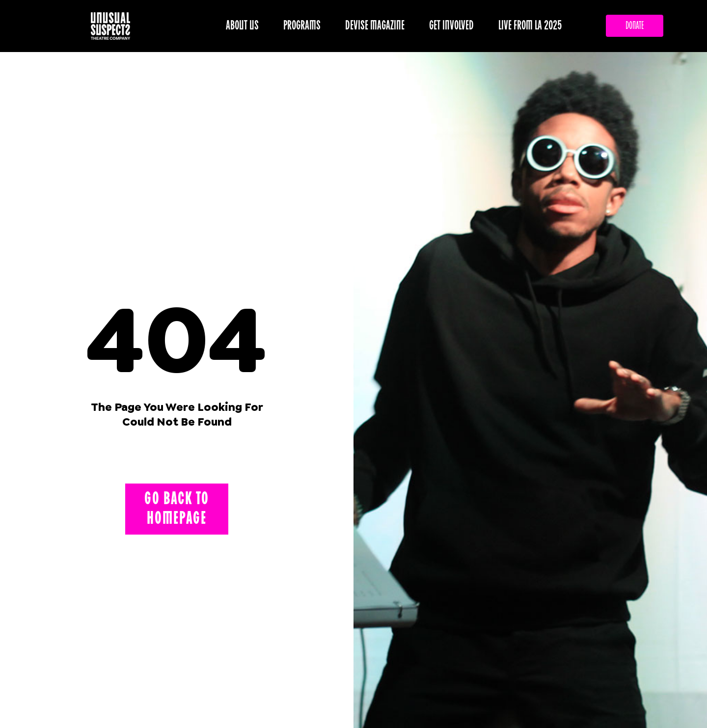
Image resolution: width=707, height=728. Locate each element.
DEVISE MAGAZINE (377, 26)
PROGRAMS (304, 26)
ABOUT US (245, 26)
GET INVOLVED (454, 26)
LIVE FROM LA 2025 (530, 26)
